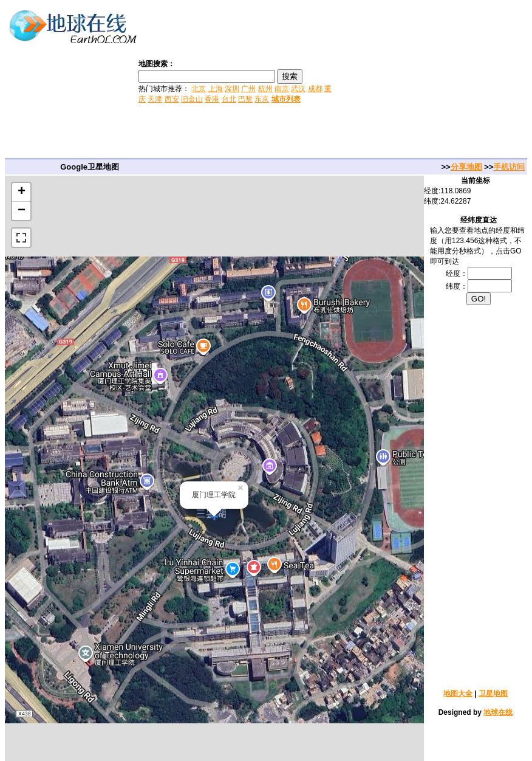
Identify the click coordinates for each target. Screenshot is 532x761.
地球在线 (498, 712)
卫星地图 (493, 694)
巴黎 (245, 99)
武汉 (298, 89)
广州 (248, 89)
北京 (199, 89)
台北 (229, 99)
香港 (212, 99)
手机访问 (509, 167)
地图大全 (458, 694)
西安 (172, 99)
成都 (315, 89)
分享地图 (466, 167)
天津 (155, 99)
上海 (216, 89)
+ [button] (22, 192)
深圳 (232, 89)
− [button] (22, 211)
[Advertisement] (433, 81)
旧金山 (192, 99)
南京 (282, 89)
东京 (262, 99)
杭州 (265, 89)
